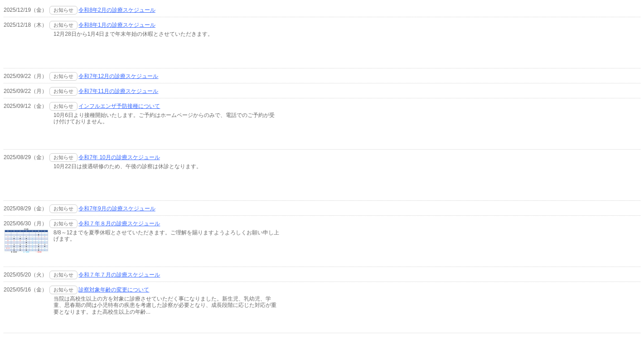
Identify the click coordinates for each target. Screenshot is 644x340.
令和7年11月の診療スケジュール (118, 91)
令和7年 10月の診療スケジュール (119, 157)
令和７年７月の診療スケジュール (119, 275)
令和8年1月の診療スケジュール (117, 25)
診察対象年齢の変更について (114, 290)
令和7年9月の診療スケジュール (117, 209)
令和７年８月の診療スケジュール (119, 223)
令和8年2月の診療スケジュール (117, 10)
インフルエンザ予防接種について (119, 106)
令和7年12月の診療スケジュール (118, 76)
